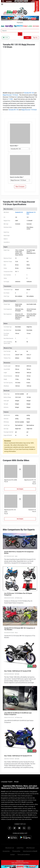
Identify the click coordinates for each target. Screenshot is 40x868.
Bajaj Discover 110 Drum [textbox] (18, 180)
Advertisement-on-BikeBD (30, 851)
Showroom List (10, 848)
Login (27, 38)
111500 (10, 99)
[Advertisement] (20, 71)
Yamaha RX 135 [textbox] (16, 149)
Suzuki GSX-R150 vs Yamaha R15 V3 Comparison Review (19, 552)
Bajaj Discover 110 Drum (10, 95)
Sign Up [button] (35, 38)
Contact (12, 855)
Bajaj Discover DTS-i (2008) (11, 480)
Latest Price (20, 848)
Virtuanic (26, 864)
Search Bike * (14, 146)
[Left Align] (20, 34)
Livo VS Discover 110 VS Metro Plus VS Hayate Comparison (18, 594)
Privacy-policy (16, 851)
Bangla (16, 782)
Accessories (6, 851)
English (10, 782)
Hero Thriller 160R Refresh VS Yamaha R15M (18, 671)
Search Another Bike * (17, 177)
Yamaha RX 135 (29, 93)
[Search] (20, 31)
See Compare (20, 489)
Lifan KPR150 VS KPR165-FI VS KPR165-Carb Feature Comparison (18, 714)
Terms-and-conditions (24, 855)
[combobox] (20, 149)
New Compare (20, 187)
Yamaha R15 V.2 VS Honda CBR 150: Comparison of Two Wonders (20, 629)
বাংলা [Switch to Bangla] (5, 38)
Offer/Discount (30, 848)
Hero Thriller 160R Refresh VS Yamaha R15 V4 (18, 756)
